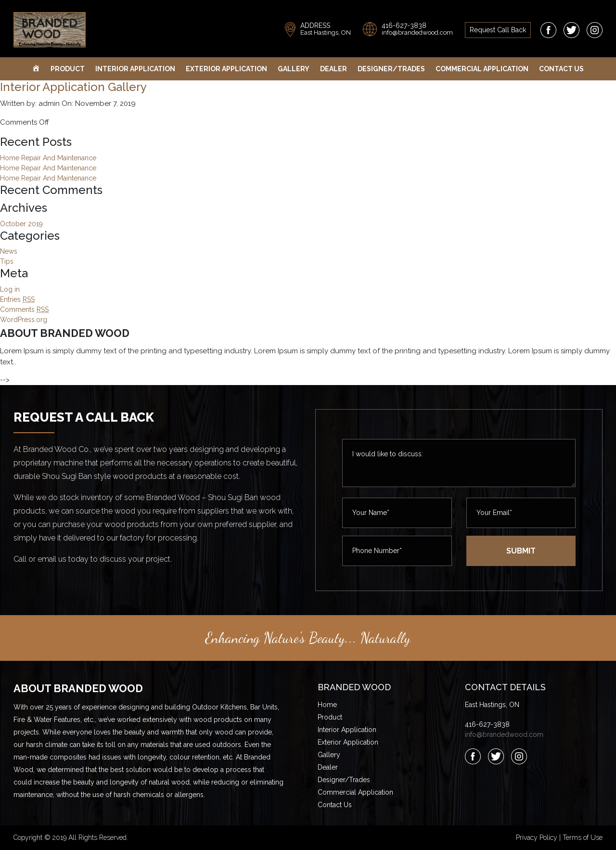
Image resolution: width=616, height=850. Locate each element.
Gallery (294, 69)
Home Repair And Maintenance (48, 158)
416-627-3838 (404, 26)
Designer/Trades (391, 69)
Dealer (334, 69)
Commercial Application (482, 69)
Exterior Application (226, 69)
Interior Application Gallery (73, 87)
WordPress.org (24, 320)
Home (327, 705)
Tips (7, 261)
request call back (498, 30)
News (9, 251)
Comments (24, 309)
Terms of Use (583, 837)
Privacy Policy (537, 837)
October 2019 (21, 224)
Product (68, 69)
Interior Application (135, 69)
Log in (10, 289)
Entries (17, 299)
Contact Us (561, 69)
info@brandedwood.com (417, 32)
